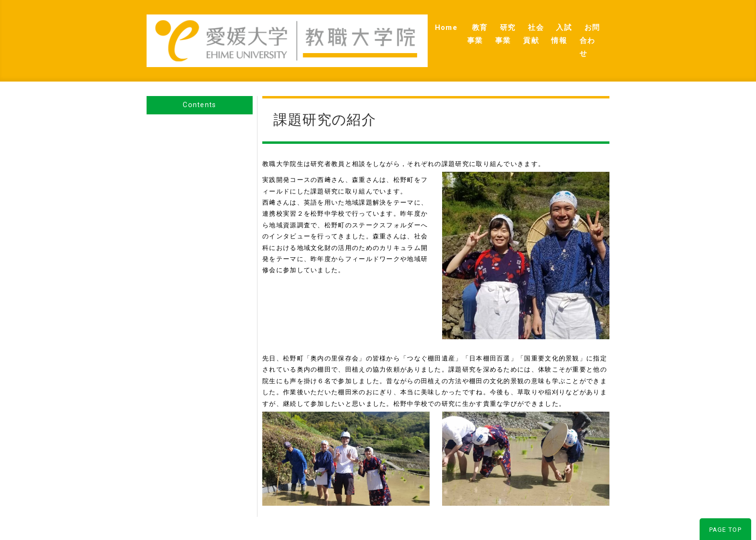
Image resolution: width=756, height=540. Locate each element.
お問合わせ (584, 29)
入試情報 (536, 29)
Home (363, 29)
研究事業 (447, 29)
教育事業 (403, 29)
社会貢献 (491, 29)
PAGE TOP (725, 507)
